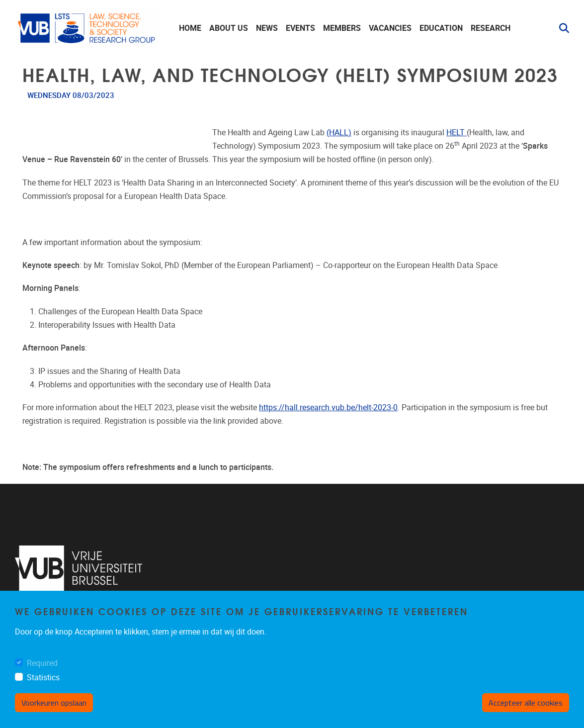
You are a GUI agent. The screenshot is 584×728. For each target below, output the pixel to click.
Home (190, 28)
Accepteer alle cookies (526, 703)
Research (491, 28)
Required (42, 663)
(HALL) (339, 133)
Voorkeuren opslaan (54, 703)
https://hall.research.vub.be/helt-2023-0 (328, 408)
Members (342, 28)
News (267, 28)
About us (229, 28)
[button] (560, 28)
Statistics (43, 678)
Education (441, 28)
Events (300, 28)
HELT (457, 133)
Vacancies (390, 28)
